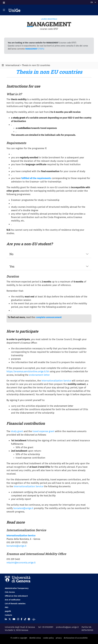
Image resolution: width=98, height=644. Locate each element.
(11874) (35, 49)
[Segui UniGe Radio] (34, 619)
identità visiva (35, 638)
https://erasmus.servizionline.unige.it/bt (28, 371)
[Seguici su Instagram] (18, 619)
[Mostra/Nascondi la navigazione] (4, 10)
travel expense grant (43, 431)
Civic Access (10, 592)
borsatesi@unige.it (23, 508)
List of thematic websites (15, 604)
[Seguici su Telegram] (29, 619)
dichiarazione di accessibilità (76, 638)
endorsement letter (39, 375)
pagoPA (8, 611)
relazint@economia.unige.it (21, 563)
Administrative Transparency (17, 588)
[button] (4, 2)
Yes (12, 266)
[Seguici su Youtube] (14, 619)
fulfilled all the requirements (36, 178)
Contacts (8, 615)
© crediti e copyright (19, 638)
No (11, 254)
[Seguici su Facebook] (22, 619)
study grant (17, 431)
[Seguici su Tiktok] (25, 619)
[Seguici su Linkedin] (6, 619)
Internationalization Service (56, 381)
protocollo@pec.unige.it (67, 627)
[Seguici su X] (10, 619)
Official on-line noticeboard (16, 596)
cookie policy (48, 638)
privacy (59, 638)
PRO (7, 607)
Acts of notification (13, 600)
